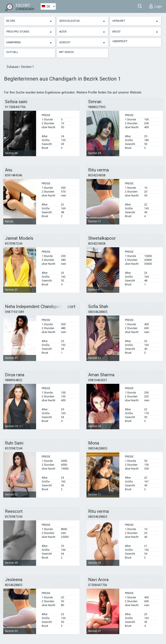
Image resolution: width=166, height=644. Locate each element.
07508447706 (98, 585)
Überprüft (120, 41)
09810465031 (98, 380)
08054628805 (98, 312)
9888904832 (14, 380)
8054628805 (14, 585)
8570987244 (14, 244)
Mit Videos (67, 52)
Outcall (12, 52)
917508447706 (15, 107)
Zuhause (13, 67)
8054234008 (97, 175)
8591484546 (14, 175)
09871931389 (14, 312)
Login (156, 6)
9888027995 (97, 107)
